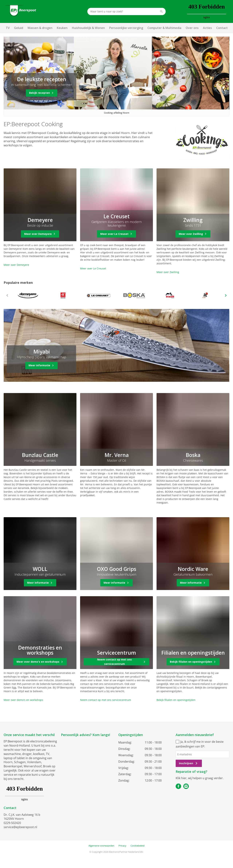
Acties (207, 28)
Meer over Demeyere (16, 265)
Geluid (19, 28)
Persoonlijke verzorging (126, 28)
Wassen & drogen (40, 28)
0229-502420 (12, 823)
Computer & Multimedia (164, 28)
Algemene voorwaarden (101, 846)
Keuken (62, 28)
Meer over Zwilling (168, 272)
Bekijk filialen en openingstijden (176, 700)
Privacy (122, 846)
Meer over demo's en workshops (23, 700)
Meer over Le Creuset (93, 268)
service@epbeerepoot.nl (20, 827)
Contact (222, 28)
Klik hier (181, 778)
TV (8, 28)
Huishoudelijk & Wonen (88, 28)
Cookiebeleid (138, 846)
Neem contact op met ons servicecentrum (106, 700)
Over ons (192, 28)
